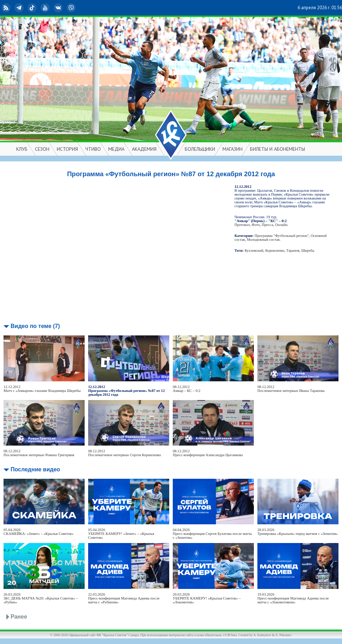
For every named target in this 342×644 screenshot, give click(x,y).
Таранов (293, 251)
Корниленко (275, 251)
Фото (256, 225)
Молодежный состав (263, 240)
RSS (7, 8)
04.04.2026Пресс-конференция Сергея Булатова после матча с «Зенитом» (212, 534)
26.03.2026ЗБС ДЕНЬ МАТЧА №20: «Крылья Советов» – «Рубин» (41, 598)
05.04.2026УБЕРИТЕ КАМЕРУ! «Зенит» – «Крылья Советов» (121, 534)
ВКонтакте (59, 8)
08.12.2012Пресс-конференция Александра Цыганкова (208, 453)
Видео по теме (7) (35, 326)
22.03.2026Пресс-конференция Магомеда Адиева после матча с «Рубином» (124, 598)
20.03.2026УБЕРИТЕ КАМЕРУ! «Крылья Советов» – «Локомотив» (207, 598)
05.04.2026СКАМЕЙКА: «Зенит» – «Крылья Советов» (38, 532)
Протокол (242, 225)
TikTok (33, 8)
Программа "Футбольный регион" (282, 236)
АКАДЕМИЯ (144, 149)
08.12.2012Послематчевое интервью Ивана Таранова (291, 389)
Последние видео (35, 469)
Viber (72, 8)
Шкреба (307, 251)
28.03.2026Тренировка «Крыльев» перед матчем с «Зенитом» (298, 532)
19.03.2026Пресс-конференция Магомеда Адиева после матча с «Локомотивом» (293, 598)
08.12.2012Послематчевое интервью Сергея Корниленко (125, 453)
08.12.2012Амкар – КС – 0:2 (187, 389)
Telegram (20, 8)
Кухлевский (254, 251)
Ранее (19, 617)
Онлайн (281, 225)
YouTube (46, 8)
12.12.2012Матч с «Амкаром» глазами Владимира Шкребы (42, 389)
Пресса (267, 225)
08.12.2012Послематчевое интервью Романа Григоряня (39, 453)
